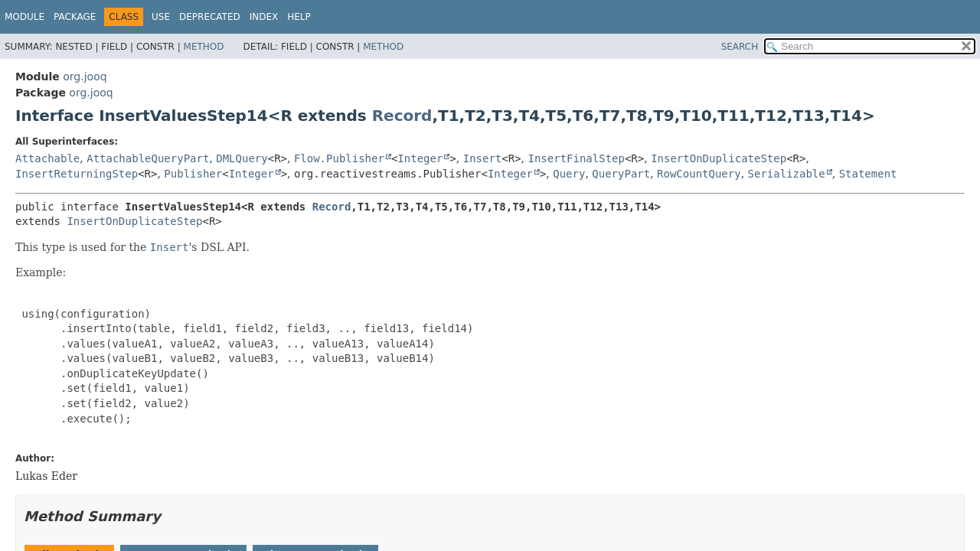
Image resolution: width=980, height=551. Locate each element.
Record (402, 116)
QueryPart (621, 174)
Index (264, 17)
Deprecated (210, 17)
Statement (868, 174)
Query (569, 174)
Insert (483, 158)
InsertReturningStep (77, 174)
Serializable (787, 174)
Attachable (47, 158)
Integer (420, 158)
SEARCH (740, 47)
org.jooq (85, 77)
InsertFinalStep (577, 158)
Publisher (193, 174)
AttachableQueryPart (148, 158)
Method (204, 47)
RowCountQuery (699, 174)
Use (161, 17)
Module (24, 17)
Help (299, 17)
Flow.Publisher (339, 158)
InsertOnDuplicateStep (719, 158)
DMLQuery (242, 158)
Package (75, 17)
